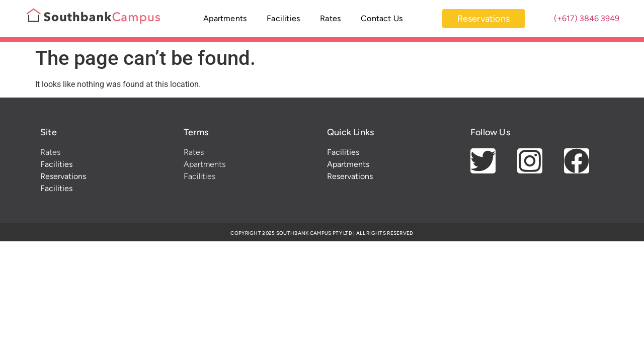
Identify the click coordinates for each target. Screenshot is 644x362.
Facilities (283, 18)
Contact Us (382, 18)
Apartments (225, 18)
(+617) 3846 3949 (587, 18)
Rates (330, 18)
